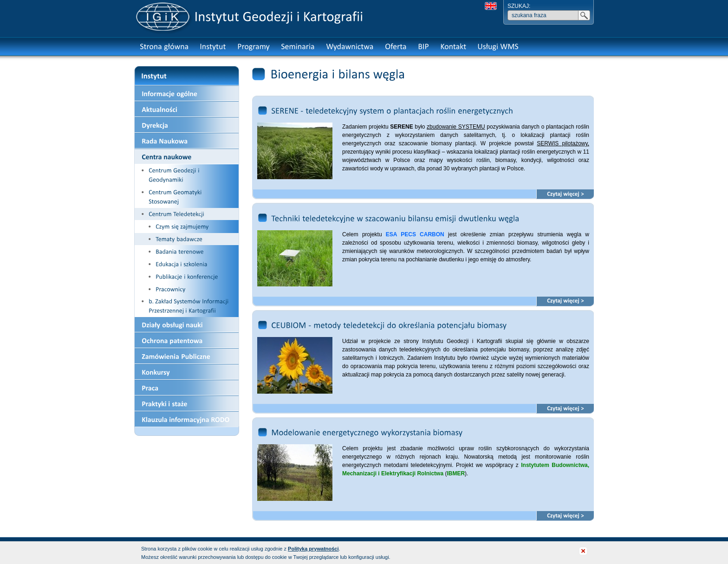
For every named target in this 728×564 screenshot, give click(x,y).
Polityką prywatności (313, 549)
